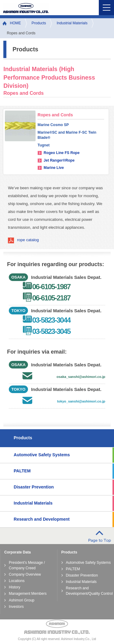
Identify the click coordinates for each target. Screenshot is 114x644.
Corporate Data (17, 552)
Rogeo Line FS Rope (62, 153)
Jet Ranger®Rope (59, 160)
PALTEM (22, 471)
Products (39, 23)
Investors (16, 607)
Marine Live (54, 168)
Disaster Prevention (34, 487)
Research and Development (42, 519)
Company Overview (25, 574)
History (15, 587)
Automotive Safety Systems (42, 455)
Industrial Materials (72, 23)
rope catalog (28, 240)
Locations (17, 581)
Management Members (28, 594)
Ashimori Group (22, 600)
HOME (16, 23)
